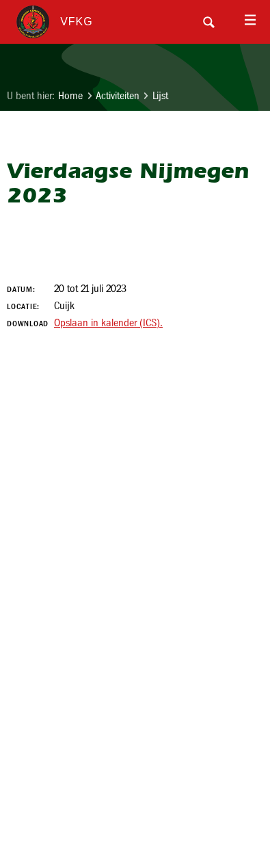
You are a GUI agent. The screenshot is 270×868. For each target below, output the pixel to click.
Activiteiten (118, 95)
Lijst (160, 95)
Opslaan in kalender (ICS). (108, 323)
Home (70, 95)
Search (208, 22)
